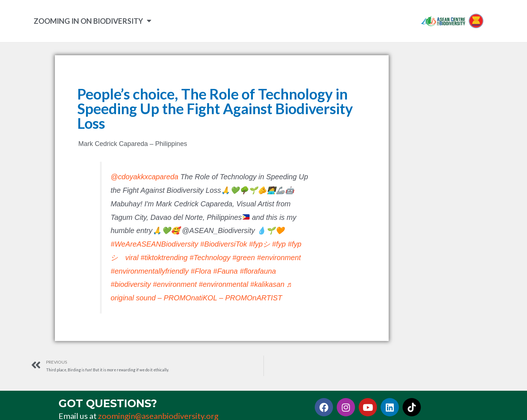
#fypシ (259, 244)
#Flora (201, 271)
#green (244, 257)
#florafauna (258, 271)
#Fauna (226, 271)
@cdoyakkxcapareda (144, 176)
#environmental (223, 284)
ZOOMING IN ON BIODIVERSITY (93, 21)
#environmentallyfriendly (149, 271)
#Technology (210, 257)
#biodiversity (131, 284)
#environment (279, 257)
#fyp (279, 244)
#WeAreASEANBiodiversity (154, 244)
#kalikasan (267, 284)
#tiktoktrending (164, 257)
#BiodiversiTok (224, 244)
